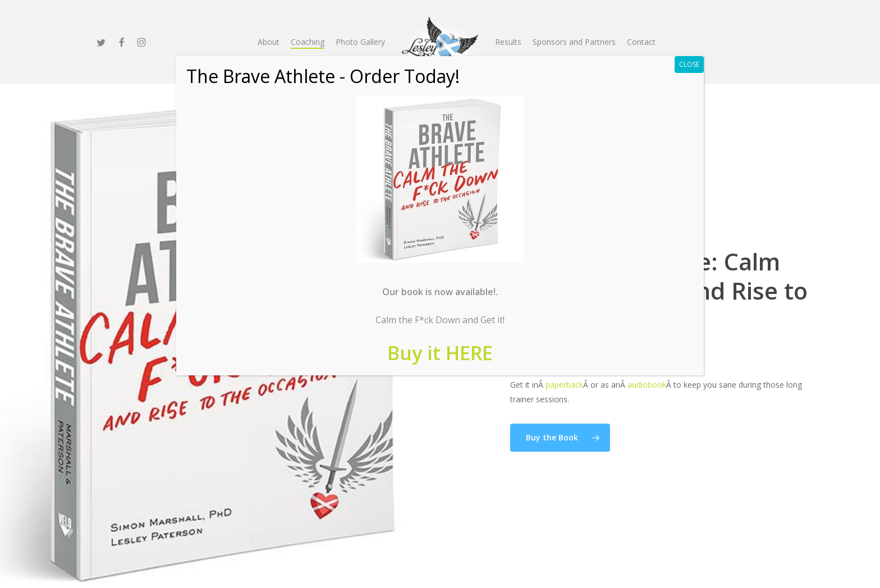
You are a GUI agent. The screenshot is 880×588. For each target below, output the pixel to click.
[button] (560, 438)
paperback (564, 385)
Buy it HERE (440, 353)
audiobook (647, 385)
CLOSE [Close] (689, 64)
